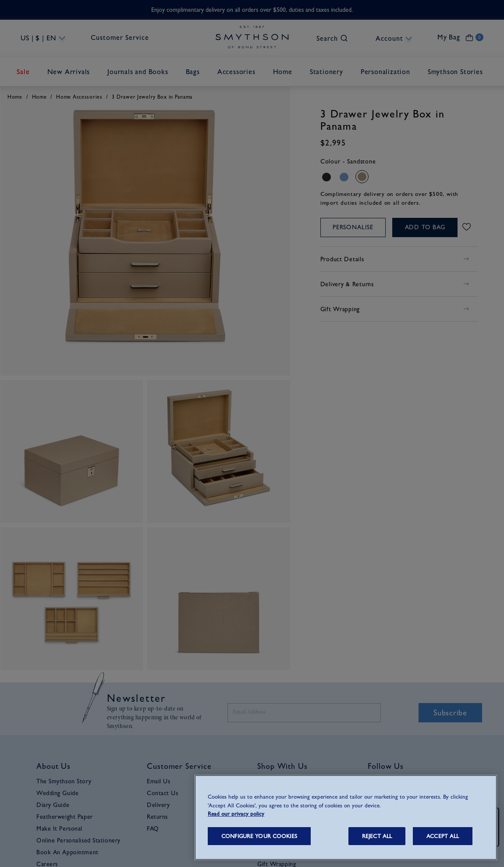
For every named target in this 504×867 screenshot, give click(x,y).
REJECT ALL (377, 836)
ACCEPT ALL (443, 836)
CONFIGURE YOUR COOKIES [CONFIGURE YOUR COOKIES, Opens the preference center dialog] (259, 836)
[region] (346, 817)
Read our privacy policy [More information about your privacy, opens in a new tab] (236, 814)
